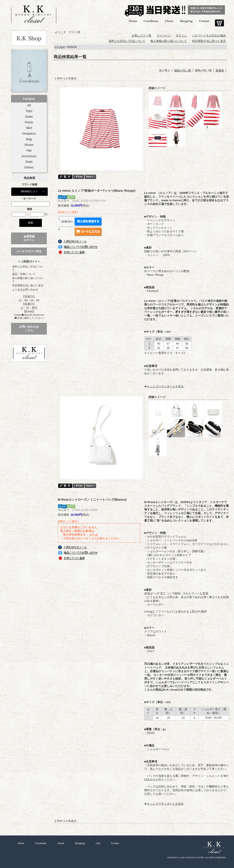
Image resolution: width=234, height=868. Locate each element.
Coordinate (151, 21)
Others (29, 167)
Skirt (29, 128)
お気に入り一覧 (142, 35)
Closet (169, 21)
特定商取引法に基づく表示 (28, 285)
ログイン (181, 35)
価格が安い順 (183, 70)
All (29, 105)
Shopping (186, 21)
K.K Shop (60, 47)
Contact (204, 21)
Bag (29, 139)
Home (133, 21)
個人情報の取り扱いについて (28, 280)
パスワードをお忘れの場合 (209, 35)
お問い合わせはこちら (29, 328)
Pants (29, 122)
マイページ (164, 35)
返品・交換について (24, 274)
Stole (29, 162)
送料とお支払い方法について (28, 268)
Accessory (29, 156)
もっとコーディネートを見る (165, 386)
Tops (29, 111)
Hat (29, 150)
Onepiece (29, 134)
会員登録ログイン (29, 238)
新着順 (220, 70)
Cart (219, 23)
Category (29, 99)
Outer (29, 117)
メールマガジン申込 (29, 251)
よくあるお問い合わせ (25, 290)
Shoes (29, 145)
